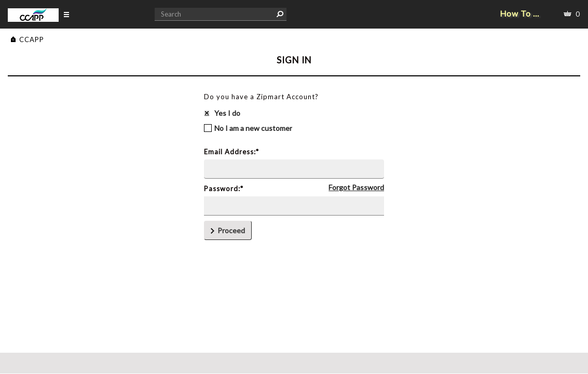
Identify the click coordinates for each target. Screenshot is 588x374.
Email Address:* (231, 152)
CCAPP (32, 39)
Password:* (224, 189)
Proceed (228, 230)
